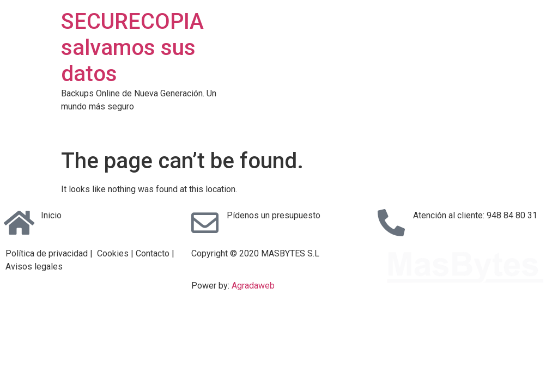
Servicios (217, 124)
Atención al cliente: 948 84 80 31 (475, 215)
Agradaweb (253, 286)
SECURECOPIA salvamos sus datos (132, 48)
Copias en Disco (353, 124)
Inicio (51, 215)
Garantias (418, 124)
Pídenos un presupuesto (274, 215)
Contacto (471, 124)
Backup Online (278, 124)
